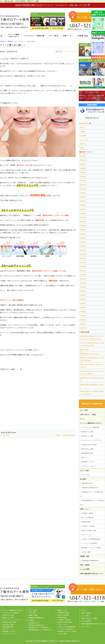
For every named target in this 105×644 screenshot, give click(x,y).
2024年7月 (83, 201)
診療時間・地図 (98, 36)
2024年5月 (83, 209)
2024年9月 (83, 193)
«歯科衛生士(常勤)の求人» (90, 488)
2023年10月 (83, 221)
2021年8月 (83, 258)
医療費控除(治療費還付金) (90, 561)
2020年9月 (83, 291)
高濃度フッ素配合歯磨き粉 (64, 435)
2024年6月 (83, 205)
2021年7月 (83, 262)
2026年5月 (83, 156)
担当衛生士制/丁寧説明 (89, 445)
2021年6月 (83, 266)
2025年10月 (83, 160)
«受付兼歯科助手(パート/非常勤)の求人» (92, 503)
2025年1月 (83, 176)
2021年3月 (83, 271)
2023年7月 (83, 234)
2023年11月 (83, 217)
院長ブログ (83, 144)
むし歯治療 (83, 135)
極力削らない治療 (87, 436)
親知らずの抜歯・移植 (89, 530)
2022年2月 (83, 250)
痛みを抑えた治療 (87, 449)
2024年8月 (83, 197)
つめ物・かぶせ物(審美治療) (91, 539)
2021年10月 (83, 254)
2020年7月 (83, 299)
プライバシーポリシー (89, 466)
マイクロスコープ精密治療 (34, 36)
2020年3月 (83, 316)
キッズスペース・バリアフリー (92, 440)
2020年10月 (83, 287)
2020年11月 (83, 283)
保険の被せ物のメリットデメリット (90, 354)
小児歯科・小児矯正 (88, 526)
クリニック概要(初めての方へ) (13, 36)
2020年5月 (83, 307)
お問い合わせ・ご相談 (88, 415)
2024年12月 (83, 181)
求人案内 (83, 479)
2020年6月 (83, 303)
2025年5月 (83, 168)
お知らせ (82, 127)
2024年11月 (83, 185)
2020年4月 (83, 312)
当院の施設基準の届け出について (92, 574)
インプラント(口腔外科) (89, 543)
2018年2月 (83, 320)
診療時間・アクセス (88, 462)
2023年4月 (83, 246)
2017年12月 (83, 328)
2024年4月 (83, 213)
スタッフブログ (70, 52)
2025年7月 (83, 164)
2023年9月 (83, 226)
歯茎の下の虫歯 (84, 349)
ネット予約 (84, 410)
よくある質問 (85, 569)
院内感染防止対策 (87, 453)
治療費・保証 (83, 36)
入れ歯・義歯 (86, 552)
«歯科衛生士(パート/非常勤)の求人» (91, 494)
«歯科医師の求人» (87, 483)
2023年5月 (83, 242)
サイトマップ (86, 626)
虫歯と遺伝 (6, 435)
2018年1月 (83, 324)
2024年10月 (83, 189)
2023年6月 (83, 238)
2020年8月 (83, 295)
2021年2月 (83, 275)
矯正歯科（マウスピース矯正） (92, 548)
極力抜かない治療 (87, 432)
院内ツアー (85, 457)
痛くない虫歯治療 (87, 518)
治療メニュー (68, 36)
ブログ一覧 (85, 475)
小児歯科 (82, 131)
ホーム (2, 36)
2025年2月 (83, 172)
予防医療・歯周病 (87, 513)
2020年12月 (83, 279)
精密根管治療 (86, 522)
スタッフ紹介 (53, 36)
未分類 (82, 148)
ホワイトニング (87, 535)
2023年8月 (83, 230)
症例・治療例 (85, 565)
